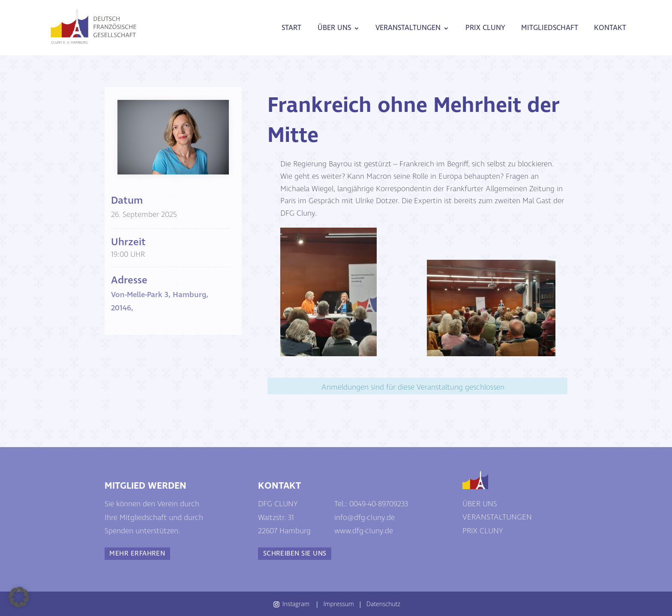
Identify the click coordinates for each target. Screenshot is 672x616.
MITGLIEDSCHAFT (550, 28)
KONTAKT (610, 28)
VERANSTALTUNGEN (408, 28)
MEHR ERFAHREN (137, 554)
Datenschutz (383, 604)
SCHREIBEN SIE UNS (295, 554)
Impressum (339, 604)
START (291, 28)
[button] (19, 597)
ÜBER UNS (334, 28)
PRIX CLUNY (485, 28)
